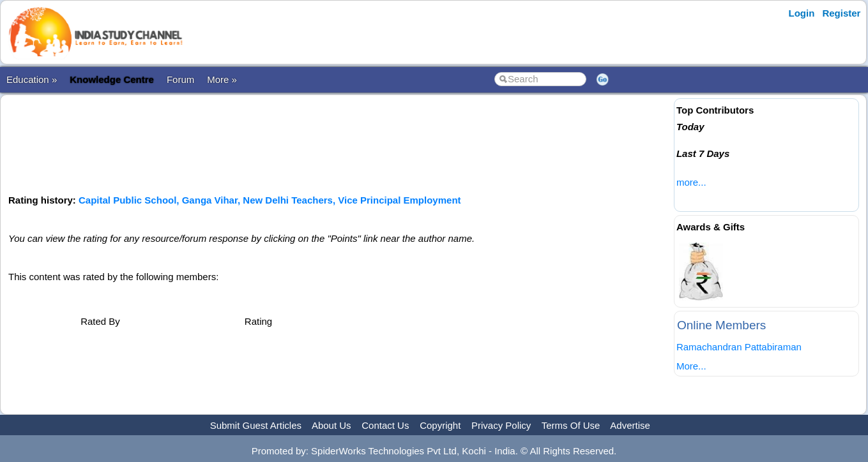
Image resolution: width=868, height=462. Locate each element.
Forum (180, 79)
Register (841, 13)
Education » (32, 79)
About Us (331, 425)
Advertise (630, 425)
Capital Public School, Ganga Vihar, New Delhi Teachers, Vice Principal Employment (270, 200)
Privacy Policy (501, 425)
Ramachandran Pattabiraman (739, 347)
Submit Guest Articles (256, 425)
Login (802, 13)
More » (222, 79)
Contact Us (385, 425)
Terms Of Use (571, 425)
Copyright (440, 425)
